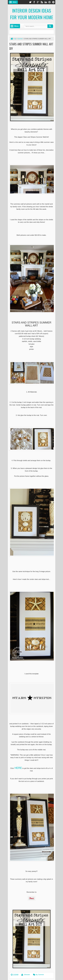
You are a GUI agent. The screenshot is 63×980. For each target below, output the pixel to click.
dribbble (50, 2)
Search (50, 26)
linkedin (46, 2)
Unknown (27, 975)
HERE (18, 768)
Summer (41, 975)
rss (42, 2)
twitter (30, 2)
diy (37, 975)
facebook (34, 2)
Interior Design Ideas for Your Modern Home (32, 14)
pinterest (53, 2)
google (38, 2)
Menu (15, 2)
